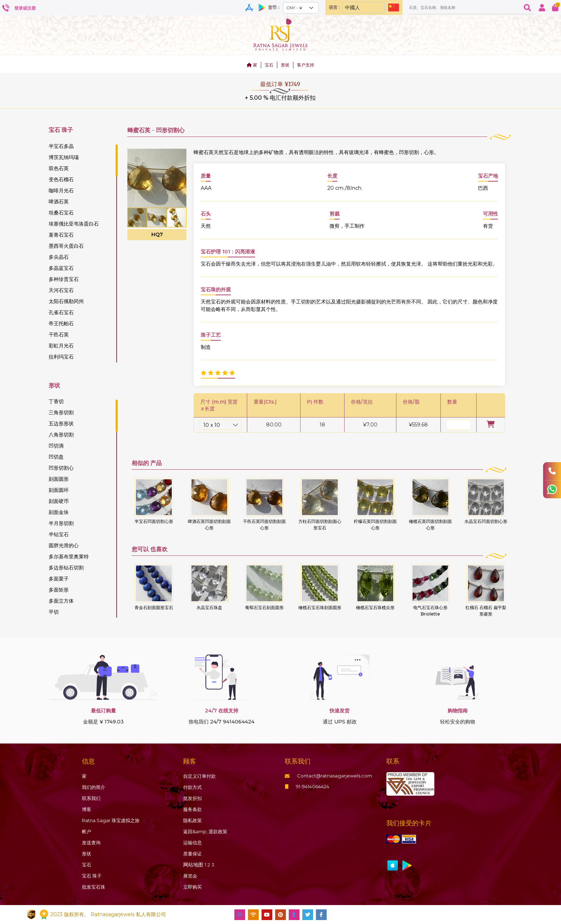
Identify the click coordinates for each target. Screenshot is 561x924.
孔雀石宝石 (61, 312)
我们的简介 (94, 787)
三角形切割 (61, 412)
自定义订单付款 (201, 776)
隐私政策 (193, 820)
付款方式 (193, 787)
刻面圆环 (59, 490)
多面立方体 (61, 601)
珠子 (93, 876)
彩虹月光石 (61, 346)
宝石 (269, 65)
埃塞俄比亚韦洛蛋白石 (74, 224)
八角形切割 (61, 435)
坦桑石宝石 (61, 213)
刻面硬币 (59, 501)
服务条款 (193, 809)
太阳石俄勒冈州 (66, 301)
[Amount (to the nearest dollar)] (463, 8)
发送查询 (92, 843)
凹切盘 (56, 457)
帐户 (87, 831)
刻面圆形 (59, 479)
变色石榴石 (61, 179)
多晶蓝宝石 (61, 268)
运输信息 (193, 843)
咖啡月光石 (61, 191)
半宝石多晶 (61, 146)
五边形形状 (61, 424)
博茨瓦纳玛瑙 (64, 157)
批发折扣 (193, 798)
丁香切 (56, 401)
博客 (87, 809)
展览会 (191, 876)
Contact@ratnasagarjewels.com (331, 776)
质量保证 (193, 854)
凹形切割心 (61, 468)
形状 (285, 65)
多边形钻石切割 (66, 568)
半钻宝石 (59, 534)
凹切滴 (56, 446)
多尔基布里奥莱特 (69, 557)
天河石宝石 (61, 290)
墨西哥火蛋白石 (66, 246)
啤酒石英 (59, 202)
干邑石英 (59, 335)
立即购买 (193, 887)
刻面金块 (59, 512)
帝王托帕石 (61, 323)
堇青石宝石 (61, 235)
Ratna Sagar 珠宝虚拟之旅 (113, 820)
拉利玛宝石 (61, 357)
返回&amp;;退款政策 (207, 831)
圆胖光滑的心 (64, 545)
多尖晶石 (59, 257)
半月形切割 (61, 523)
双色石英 (59, 168)
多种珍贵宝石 (64, 279)
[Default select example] (299, 8)
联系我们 (92, 798)
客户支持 (306, 65)
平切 (54, 612)
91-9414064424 (309, 787)
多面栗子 (59, 579)
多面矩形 (59, 590)
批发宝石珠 (94, 887)
